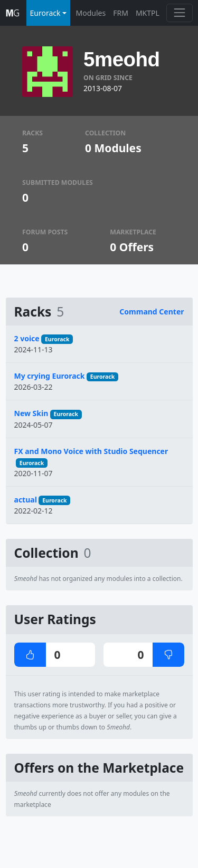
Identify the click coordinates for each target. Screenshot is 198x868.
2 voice (27, 338)
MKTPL (148, 13)
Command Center (152, 312)
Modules (91, 13)
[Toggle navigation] (179, 13)
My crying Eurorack (50, 376)
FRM (121, 13)
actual (26, 500)
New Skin (31, 413)
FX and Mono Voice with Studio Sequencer (91, 451)
